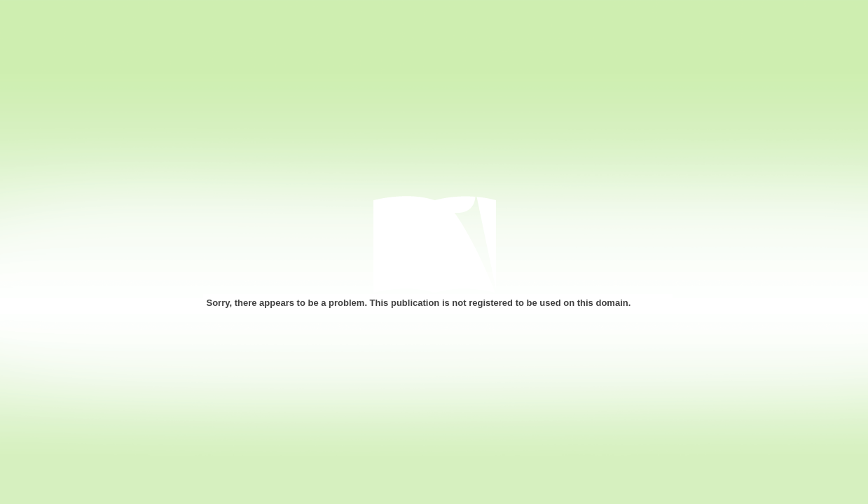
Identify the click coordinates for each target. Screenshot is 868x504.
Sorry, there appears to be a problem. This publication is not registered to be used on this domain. (419, 303)
